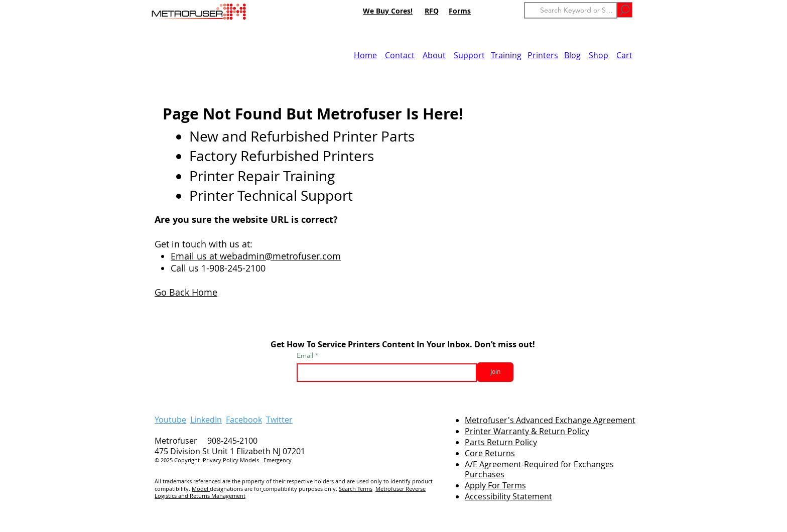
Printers (543, 55)
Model (201, 489)
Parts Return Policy (501, 442)
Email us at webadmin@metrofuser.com (256, 256)
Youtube (170, 420)
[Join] (495, 372)
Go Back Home (186, 292)
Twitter (279, 420)
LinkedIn (206, 420)
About (434, 55)
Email (306, 355)
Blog (572, 55)
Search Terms (356, 489)
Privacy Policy (221, 460)
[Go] (625, 10)
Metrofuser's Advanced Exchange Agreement (550, 420)
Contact (400, 55)
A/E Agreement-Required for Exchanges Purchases (539, 470)
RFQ (432, 11)
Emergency (278, 460)
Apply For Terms (495, 485)
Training (506, 55)
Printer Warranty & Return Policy (527, 431)
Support (469, 55)
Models (252, 460)
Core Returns (490, 453)
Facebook (244, 420)
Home (365, 55)
